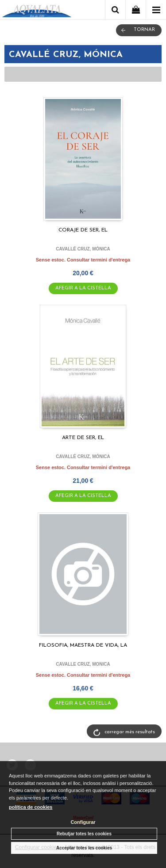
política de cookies (31, 807)
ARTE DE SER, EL (83, 438)
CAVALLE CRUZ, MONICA (83, 664)
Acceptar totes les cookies (84, 848)
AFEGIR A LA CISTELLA (83, 288)
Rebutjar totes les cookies (84, 834)
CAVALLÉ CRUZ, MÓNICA (83, 249)
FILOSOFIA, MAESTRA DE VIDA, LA (83, 645)
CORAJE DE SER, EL (83, 230)
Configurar (83, 822)
